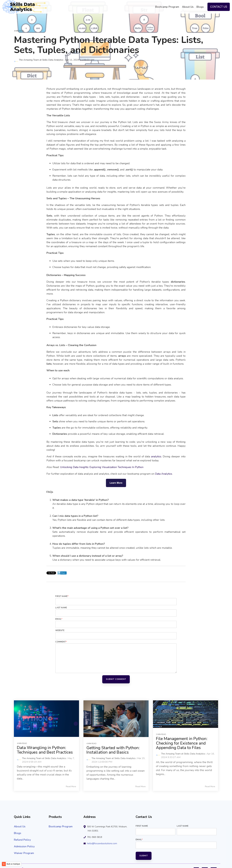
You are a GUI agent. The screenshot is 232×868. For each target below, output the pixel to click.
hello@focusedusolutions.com (102, 843)
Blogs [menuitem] (18, 833)
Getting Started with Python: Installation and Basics (113, 750)
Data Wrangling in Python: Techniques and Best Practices (45, 750)
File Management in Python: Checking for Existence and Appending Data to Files (182, 743)
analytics (156, 456)
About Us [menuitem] (20, 826)
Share (62, 573)
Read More (71, 787)
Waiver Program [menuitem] (24, 853)
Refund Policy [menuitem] (22, 840)
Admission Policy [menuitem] (24, 846)
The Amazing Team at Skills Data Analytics (39, 60)
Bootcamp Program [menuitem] (61, 826)
